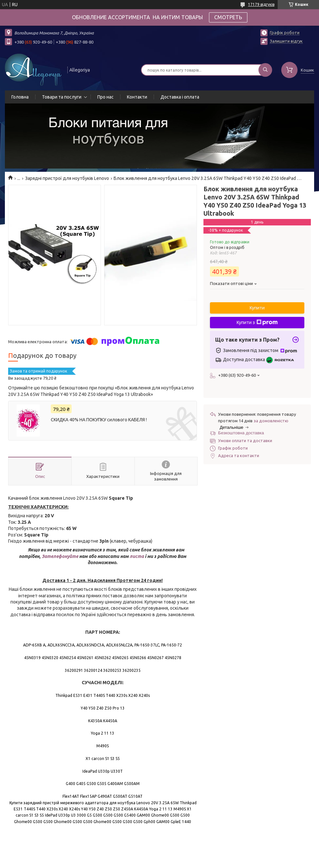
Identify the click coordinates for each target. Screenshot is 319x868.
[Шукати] (265, 70)
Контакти (137, 97)
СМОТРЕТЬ (228, 17)
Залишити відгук (286, 41)
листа (137, 556)
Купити (257, 308)
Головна (20, 97)
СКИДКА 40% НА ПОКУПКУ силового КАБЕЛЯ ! (99, 420)
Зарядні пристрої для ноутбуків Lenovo (67, 178)
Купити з (257, 322)
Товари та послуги (62, 97)
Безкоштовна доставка (241, 433)
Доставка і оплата (180, 97)
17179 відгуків (261, 4)
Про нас (105, 97)
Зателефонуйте (60, 556)
